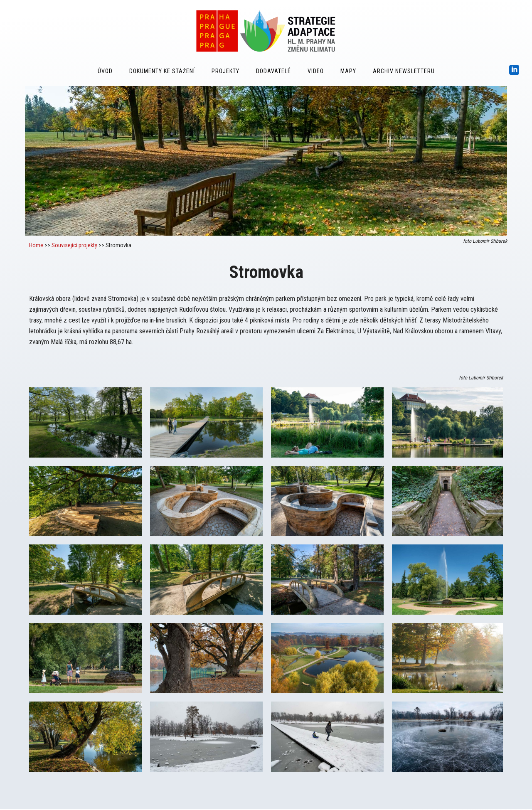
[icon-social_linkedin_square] (514, 70)
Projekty (225, 71)
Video (316, 71)
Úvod (105, 71)
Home (36, 245)
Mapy (348, 71)
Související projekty (74, 245)
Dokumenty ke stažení (162, 71)
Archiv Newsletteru (404, 71)
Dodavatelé (273, 71)
